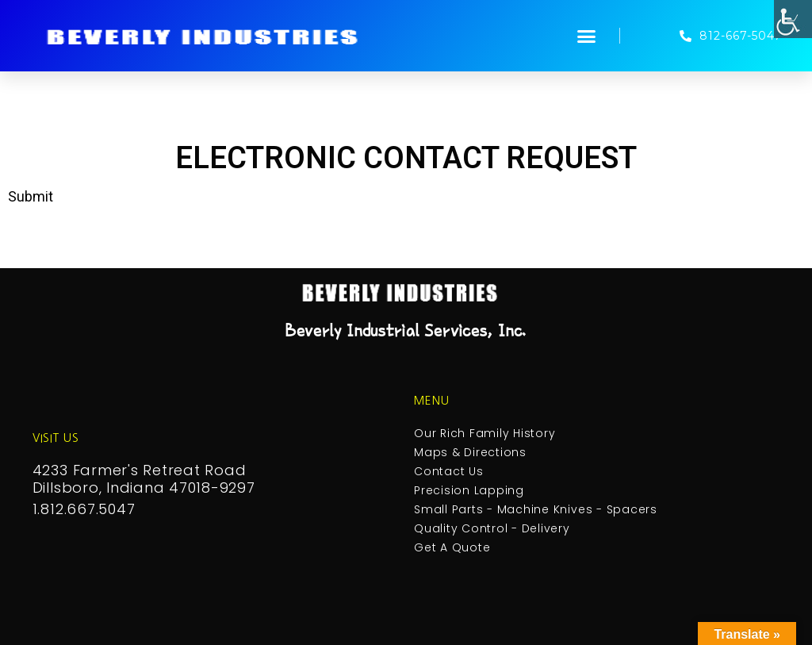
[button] (587, 36)
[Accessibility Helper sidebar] (793, 19)
